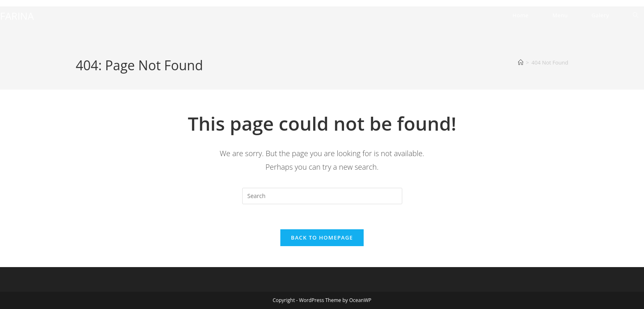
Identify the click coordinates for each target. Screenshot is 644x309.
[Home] (521, 62)
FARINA (17, 16)
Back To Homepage (322, 238)
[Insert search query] (322, 196)
